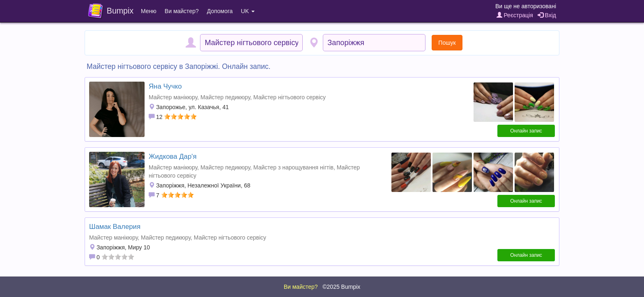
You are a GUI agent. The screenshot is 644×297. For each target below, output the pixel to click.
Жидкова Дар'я (173, 156)
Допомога (220, 11)
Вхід (547, 15)
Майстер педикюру (225, 97)
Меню (149, 11)
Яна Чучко (165, 86)
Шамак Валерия (115, 227)
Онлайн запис (526, 131)
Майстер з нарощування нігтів (293, 167)
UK (248, 11)
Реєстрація (515, 15)
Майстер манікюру (173, 97)
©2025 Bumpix (341, 287)
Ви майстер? (182, 11)
